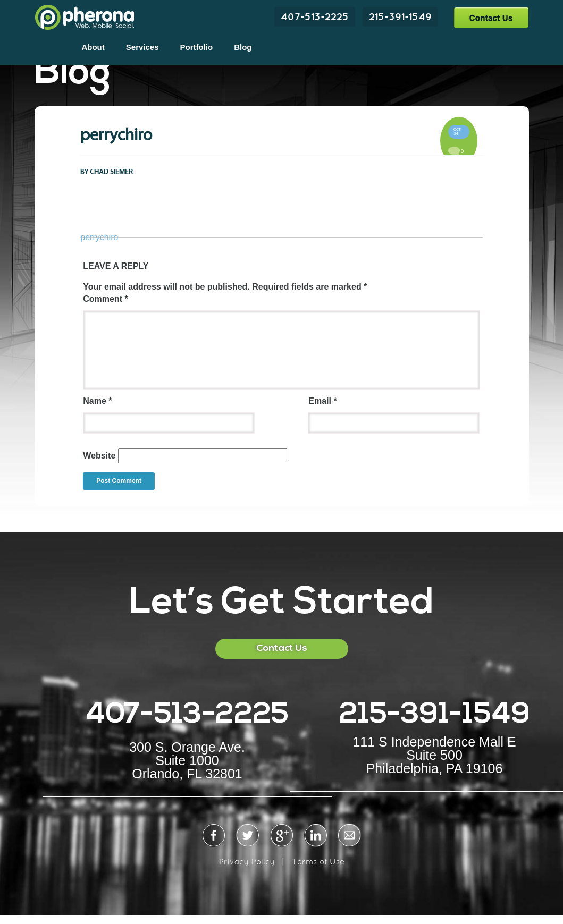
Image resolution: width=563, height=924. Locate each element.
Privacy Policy (247, 862)
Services (142, 47)
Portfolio (197, 47)
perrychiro (99, 237)
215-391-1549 (400, 16)
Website (99, 456)
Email (322, 401)
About (93, 47)
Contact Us (491, 17)
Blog (243, 47)
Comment (105, 299)
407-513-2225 (315, 16)
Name (97, 401)
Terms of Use (318, 862)
